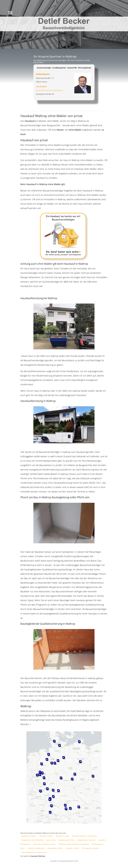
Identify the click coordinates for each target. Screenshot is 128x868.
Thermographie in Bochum (90, 848)
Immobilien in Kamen (72, 848)
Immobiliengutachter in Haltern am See (34, 852)
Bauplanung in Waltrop (29, 836)
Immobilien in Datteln (46, 836)
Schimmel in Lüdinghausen (36, 848)
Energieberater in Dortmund (86, 840)
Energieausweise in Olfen (67, 840)
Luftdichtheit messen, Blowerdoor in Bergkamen (74, 844)
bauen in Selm (51, 840)
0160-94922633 (41, 87)
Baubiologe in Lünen (63, 836)
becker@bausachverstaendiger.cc (50, 90)
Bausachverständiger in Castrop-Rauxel (84, 836)
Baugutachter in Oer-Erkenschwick (33, 840)
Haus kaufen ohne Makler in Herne (44, 844)
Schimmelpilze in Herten (55, 848)
